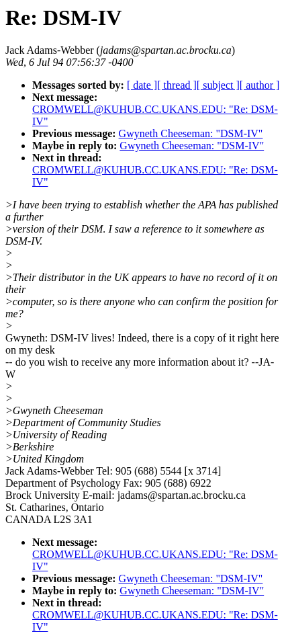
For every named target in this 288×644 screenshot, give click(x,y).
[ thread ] (177, 85)
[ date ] (142, 85)
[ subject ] (218, 85)
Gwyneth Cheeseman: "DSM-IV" (191, 133)
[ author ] (260, 85)
